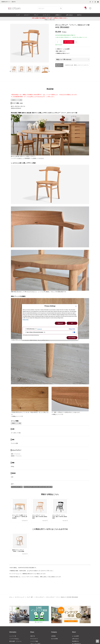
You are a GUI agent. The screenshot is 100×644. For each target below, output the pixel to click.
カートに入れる (69, 43)
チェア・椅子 (31, 601)
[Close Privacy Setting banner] (76, 306)
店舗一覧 (32, 640)
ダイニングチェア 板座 (17, 490)
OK (72, 323)
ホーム (11, 601)
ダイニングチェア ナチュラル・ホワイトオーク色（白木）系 (38, 490)
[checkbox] (73, 332)
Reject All (60, 323)
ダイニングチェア (41, 601)
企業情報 (53, 640)
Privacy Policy (26, 320)
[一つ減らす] (61, 44)
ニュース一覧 (13, 640)
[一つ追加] (61, 42)
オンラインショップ (20, 601)
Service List (39, 329)
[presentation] (10, 74)
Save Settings (72, 338)
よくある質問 (75, 640)
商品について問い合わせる (64, 60)
